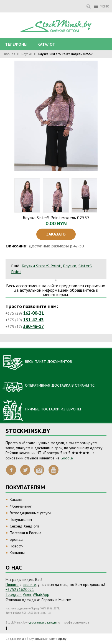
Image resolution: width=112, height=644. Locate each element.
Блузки (27, 54)
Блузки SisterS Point (41, 266)
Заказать (56, 234)
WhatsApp (41, 594)
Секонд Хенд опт (24, 526)
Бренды (16, 539)
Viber (27, 594)
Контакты (17, 553)
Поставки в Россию (26, 533)
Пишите (12, 584)
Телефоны (16, 44)
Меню (102, 6)
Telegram (14, 594)
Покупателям (21, 519)
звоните (29, 584)
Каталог (46, 44)
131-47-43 (33, 320)
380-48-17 (33, 326)
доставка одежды (43, 622)
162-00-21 (33, 313)
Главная (9, 54)
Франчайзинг (21, 506)
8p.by (62, 639)
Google (67, 458)
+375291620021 (20, 589)
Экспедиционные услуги (30, 513)
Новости (17, 546)
